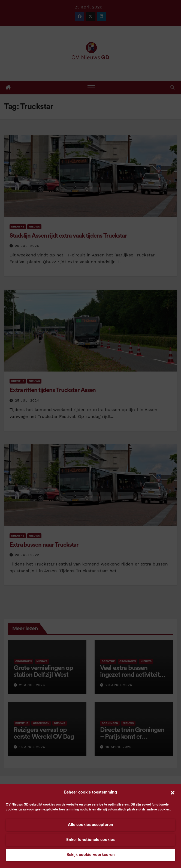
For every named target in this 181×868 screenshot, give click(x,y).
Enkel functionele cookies (90, 840)
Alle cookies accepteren (90, 825)
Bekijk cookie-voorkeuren (91, 855)
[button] (173, 792)
